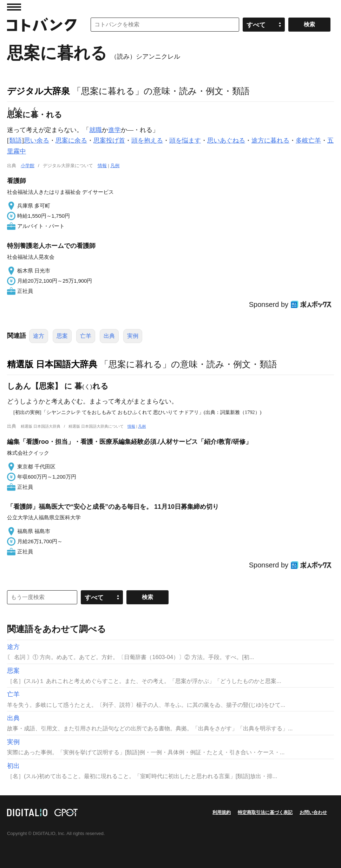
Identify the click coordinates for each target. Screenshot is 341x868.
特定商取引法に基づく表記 (265, 812)
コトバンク (42, 25)
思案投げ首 (109, 140)
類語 (15, 140)
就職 (96, 130)
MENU (14, 7)
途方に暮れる (270, 140)
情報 (102, 166)
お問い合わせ (313, 812)
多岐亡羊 (308, 140)
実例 (133, 336)
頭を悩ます (185, 140)
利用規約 (222, 812)
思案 (62, 336)
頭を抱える (147, 140)
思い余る (37, 140)
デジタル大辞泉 (38, 91)
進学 (114, 130)
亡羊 (86, 336)
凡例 (115, 166)
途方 (39, 336)
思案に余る (71, 140)
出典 (109, 336)
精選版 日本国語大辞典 (52, 364)
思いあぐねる (226, 140)
